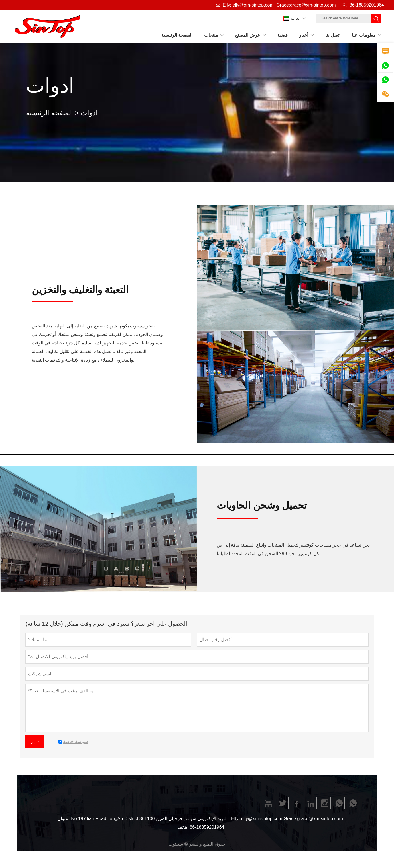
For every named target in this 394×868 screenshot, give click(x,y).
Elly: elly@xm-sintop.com (248, 5)
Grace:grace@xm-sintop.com (306, 5)
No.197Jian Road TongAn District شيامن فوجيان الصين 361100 (134, 819)
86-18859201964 (367, 5)
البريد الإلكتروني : (214, 819)
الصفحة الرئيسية (49, 113)
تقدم (35, 742)
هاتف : (184, 827)
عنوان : (64, 819)
